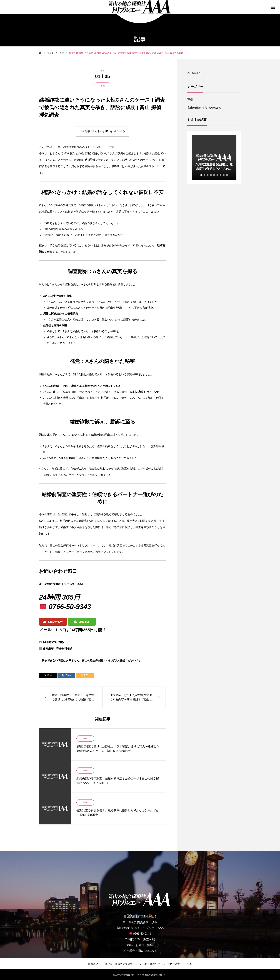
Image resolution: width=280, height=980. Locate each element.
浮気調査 (93, 964)
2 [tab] (205, 175)
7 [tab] (221, 175)
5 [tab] (214, 175)
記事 (189, 964)
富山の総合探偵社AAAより (204, 108)
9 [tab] (227, 175)
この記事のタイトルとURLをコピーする (102, 131)
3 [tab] (208, 175)
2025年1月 (194, 73)
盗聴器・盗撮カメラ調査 (119, 964)
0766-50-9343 (70, 607)
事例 (102, 86)
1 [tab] (201, 175)
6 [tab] (217, 175)
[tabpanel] (214, 158)
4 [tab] (211, 175)
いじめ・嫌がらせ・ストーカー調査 (160, 964)
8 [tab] (224, 175)
